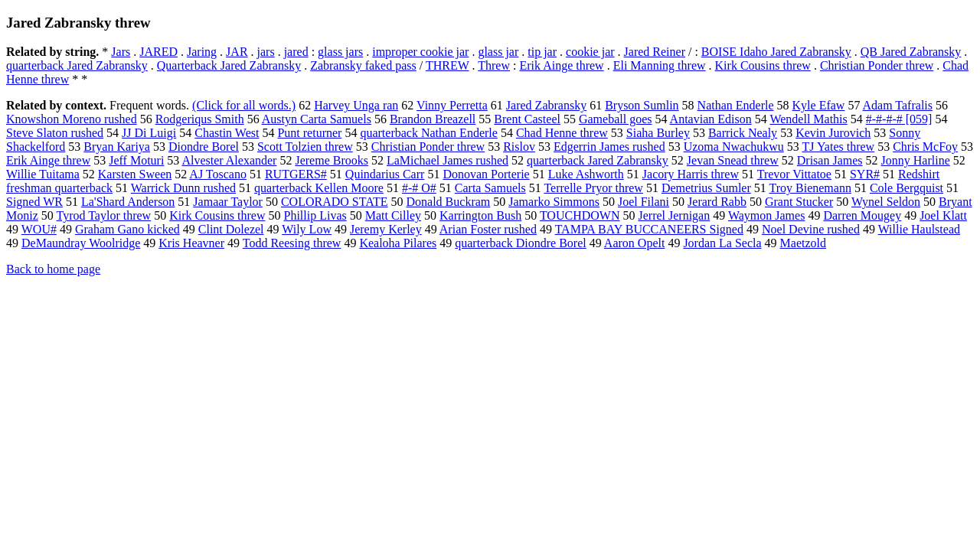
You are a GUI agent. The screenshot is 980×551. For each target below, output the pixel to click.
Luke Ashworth (586, 174)
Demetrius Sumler (706, 188)
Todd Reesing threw (292, 243)
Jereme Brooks (332, 160)
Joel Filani (644, 202)
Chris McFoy (925, 147)
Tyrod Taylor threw (104, 215)
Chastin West (227, 133)
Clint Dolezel (231, 229)
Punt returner (309, 133)
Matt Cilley (393, 215)
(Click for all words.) (244, 105)
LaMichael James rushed (448, 160)
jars (266, 52)
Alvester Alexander (229, 160)
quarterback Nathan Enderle (428, 133)
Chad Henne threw (562, 133)
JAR (237, 52)
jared (296, 52)
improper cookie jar (420, 52)
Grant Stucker (799, 202)
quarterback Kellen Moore (319, 188)
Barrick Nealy (743, 133)
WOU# (39, 229)
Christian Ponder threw (877, 65)
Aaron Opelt (635, 243)
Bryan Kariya (117, 147)
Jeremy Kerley (386, 229)
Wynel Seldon (886, 202)
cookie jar (590, 52)
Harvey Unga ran (356, 105)
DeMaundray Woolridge (81, 243)
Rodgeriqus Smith (200, 119)
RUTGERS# (296, 174)
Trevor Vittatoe (794, 174)
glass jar (498, 52)
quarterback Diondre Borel (520, 243)
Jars (121, 52)
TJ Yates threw (838, 147)
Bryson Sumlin (642, 105)
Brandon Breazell (433, 119)
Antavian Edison (711, 119)
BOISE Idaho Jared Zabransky (776, 52)
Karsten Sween (135, 174)
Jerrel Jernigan (674, 215)
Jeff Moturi (136, 160)
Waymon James (766, 215)
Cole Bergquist (906, 188)
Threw (494, 65)
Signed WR (34, 202)
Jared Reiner (655, 52)
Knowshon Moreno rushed (72, 119)
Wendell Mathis (808, 119)
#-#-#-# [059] (899, 119)
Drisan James (830, 160)
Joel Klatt (943, 215)
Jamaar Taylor (228, 202)
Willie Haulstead (919, 229)
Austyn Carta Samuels (317, 119)
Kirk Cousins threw (763, 65)
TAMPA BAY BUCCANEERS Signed (649, 229)
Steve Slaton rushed (55, 133)
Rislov (519, 147)
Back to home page (53, 269)
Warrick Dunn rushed (183, 188)
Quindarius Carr (385, 174)
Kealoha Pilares (398, 243)
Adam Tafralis (898, 105)
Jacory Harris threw (691, 174)
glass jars (340, 52)
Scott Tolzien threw (305, 147)
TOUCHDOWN (580, 215)
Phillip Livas (315, 215)
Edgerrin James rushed (609, 147)
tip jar (542, 52)
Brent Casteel (527, 119)
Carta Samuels (490, 188)
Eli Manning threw (660, 65)
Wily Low (307, 229)
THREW (448, 65)
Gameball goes (616, 119)
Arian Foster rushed (488, 229)
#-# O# (419, 188)
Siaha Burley (658, 133)
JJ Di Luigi (149, 133)
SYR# (865, 174)
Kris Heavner (191, 243)
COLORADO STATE (335, 202)
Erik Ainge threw (561, 65)
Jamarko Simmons (554, 202)
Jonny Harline (916, 160)
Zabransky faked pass (363, 65)
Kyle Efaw (819, 105)
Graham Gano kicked (127, 229)
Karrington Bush (480, 215)
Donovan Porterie (486, 174)
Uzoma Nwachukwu (734, 147)
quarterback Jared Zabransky (77, 65)
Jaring (202, 52)
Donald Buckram (449, 202)
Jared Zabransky (546, 105)
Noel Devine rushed (811, 229)
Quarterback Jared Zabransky (229, 65)
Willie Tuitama (43, 174)
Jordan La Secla (722, 243)
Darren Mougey (862, 215)
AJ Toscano (218, 174)
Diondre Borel (204, 147)
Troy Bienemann (810, 188)
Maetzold (803, 243)
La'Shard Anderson (128, 202)
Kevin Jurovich (833, 133)
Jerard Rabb (717, 202)
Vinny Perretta (452, 105)
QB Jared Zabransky (911, 52)
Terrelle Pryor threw (593, 188)
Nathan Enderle (736, 105)
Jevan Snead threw (733, 160)
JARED (158, 52)
